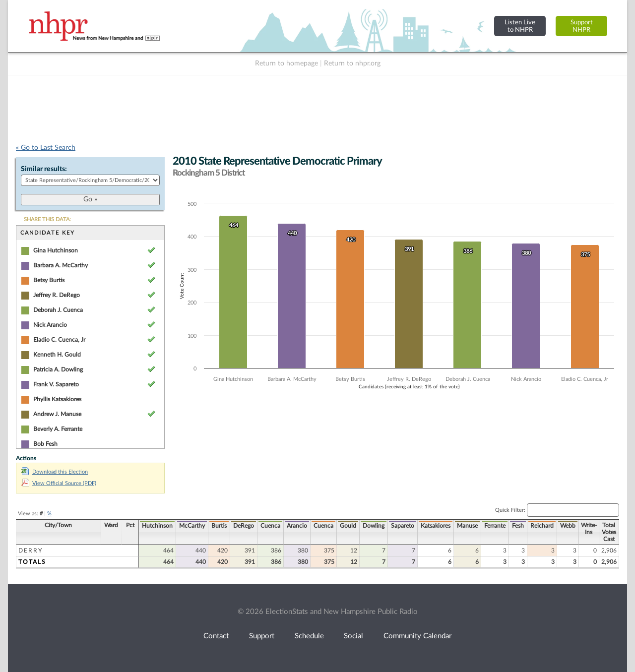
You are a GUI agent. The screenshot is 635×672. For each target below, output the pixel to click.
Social (353, 636)
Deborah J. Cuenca (58, 310)
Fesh (518, 526)
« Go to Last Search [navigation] (46, 148)
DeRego (244, 526)
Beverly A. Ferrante (58, 429)
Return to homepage (286, 63)
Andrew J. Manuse (57, 414)
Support (262, 636)
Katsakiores (436, 526)
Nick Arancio (50, 325)
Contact (216, 636)
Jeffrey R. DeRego (57, 295)
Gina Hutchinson (56, 250)
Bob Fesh (45, 444)
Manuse (467, 526)
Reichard (542, 526)
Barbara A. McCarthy (61, 265)
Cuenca (270, 526)
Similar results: (44, 169)
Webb (568, 526)
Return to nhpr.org (352, 63)
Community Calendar (417, 636)
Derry (31, 550)
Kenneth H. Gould (57, 355)
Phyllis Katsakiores (57, 399)
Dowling (374, 526)
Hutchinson (157, 526)
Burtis (219, 526)
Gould (348, 526)
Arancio (297, 526)
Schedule (309, 636)
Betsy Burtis (49, 280)
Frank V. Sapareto (56, 384)
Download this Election (55, 472)
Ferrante (495, 526)
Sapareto (403, 526)
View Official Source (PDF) (59, 483)
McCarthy (192, 526)
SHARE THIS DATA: (47, 219)
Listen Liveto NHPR (520, 26)
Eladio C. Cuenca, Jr (59, 340)
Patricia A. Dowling (58, 369)
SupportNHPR (582, 26)
